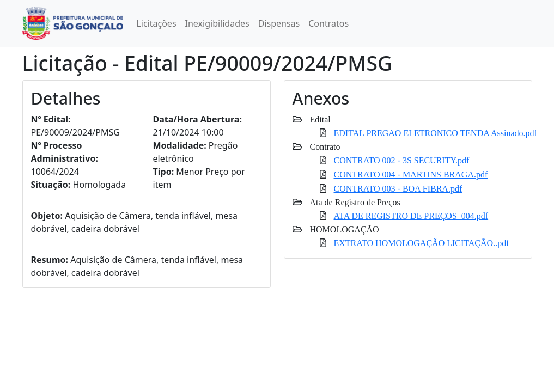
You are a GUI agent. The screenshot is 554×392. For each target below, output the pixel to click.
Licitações (156, 23)
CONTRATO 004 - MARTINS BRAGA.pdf (411, 174)
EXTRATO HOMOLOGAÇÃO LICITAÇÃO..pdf (422, 243)
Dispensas (279, 23)
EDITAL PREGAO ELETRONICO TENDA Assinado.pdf (436, 133)
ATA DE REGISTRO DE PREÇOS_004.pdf (411, 216)
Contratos (328, 23)
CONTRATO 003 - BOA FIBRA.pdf (398, 188)
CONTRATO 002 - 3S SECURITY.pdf (402, 160)
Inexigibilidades (217, 23)
